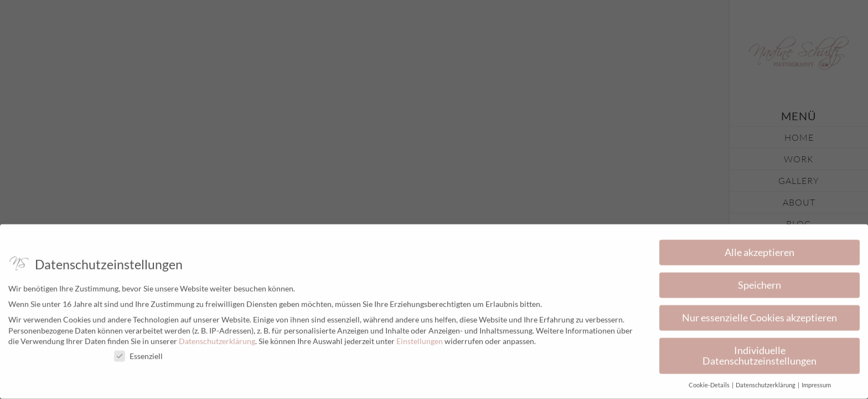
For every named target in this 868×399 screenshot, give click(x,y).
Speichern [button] (759, 282)
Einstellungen (420, 338)
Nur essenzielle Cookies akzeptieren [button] (759, 314)
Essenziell (138, 353)
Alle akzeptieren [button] (759, 249)
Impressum (816, 382)
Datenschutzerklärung (217, 338)
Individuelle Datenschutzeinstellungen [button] (759, 352)
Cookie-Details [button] (710, 382)
